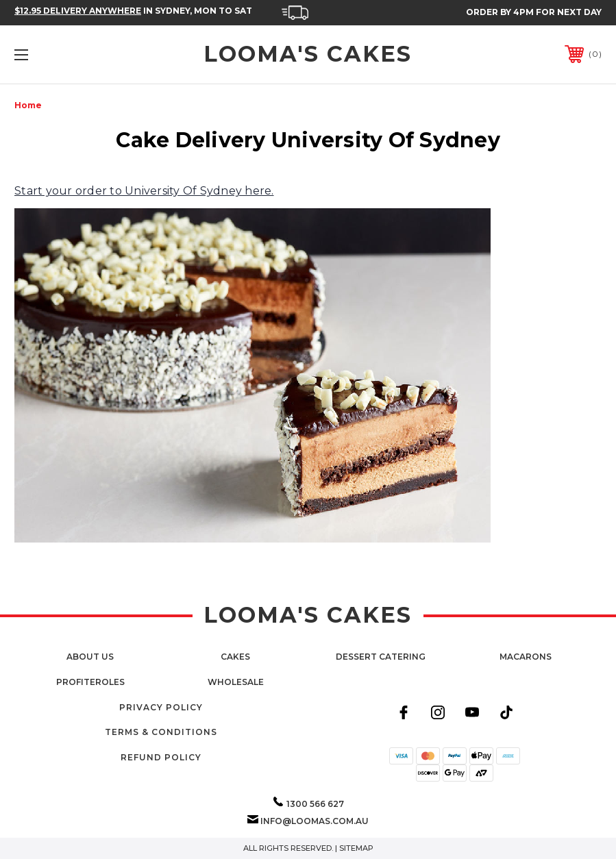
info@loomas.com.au (315, 821)
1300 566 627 (315, 804)
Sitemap (356, 848)
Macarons (526, 657)
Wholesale (236, 682)
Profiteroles (90, 682)
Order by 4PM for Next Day (534, 12)
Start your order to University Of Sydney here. (144, 191)
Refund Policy (161, 757)
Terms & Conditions (161, 732)
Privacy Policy (161, 707)
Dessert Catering (381, 657)
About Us (90, 657)
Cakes (235, 657)
